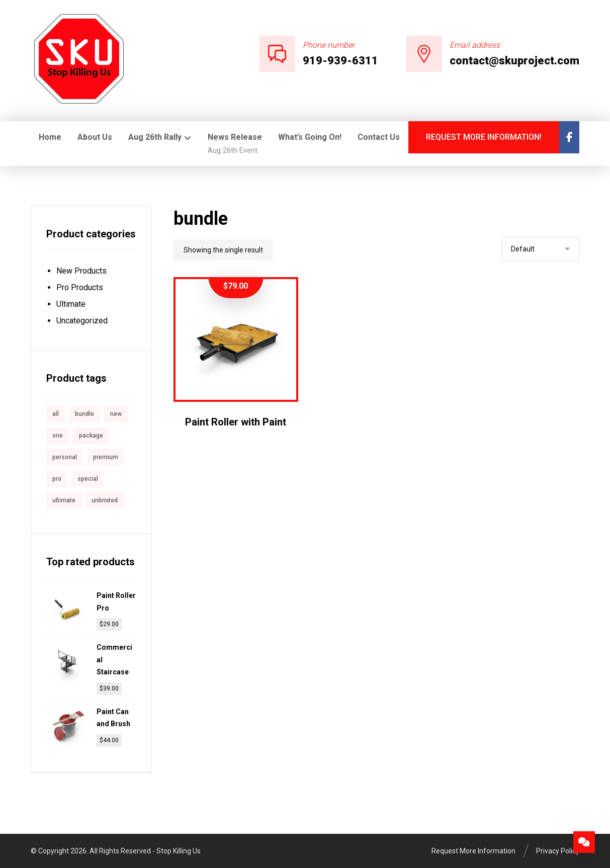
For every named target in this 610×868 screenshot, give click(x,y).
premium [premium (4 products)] (106, 457)
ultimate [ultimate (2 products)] (64, 500)
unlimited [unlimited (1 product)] (105, 500)
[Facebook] (569, 137)
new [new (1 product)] (116, 414)
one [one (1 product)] (58, 436)
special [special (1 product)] (88, 479)
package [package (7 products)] (91, 436)
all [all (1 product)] (56, 414)
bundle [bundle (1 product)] (84, 414)
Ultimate (71, 304)
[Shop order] (541, 249)
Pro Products (80, 287)
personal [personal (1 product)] (65, 457)
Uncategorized (82, 321)
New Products (81, 271)
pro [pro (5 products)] (57, 479)
